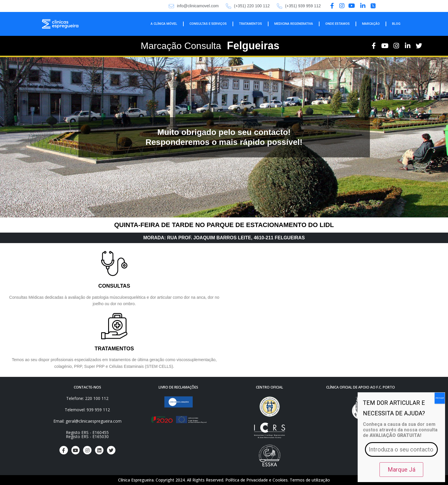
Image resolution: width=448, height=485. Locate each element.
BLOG (396, 24)
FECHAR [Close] (440, 398)
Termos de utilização (310, 480)
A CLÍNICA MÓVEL (164, 24)
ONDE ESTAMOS (338, 24)
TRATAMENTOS (251, 24)
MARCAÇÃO (371, 24)
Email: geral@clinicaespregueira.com (87, 421)
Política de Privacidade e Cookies (256, 480)
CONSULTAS (114, 286)
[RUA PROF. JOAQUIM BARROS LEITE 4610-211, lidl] (334, 309)
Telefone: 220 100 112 (87, 398)
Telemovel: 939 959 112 (87, 410)
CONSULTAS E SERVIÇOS (208, 24)
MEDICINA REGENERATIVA (294, 24)
